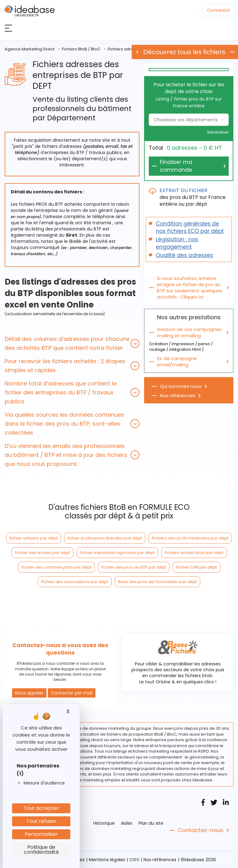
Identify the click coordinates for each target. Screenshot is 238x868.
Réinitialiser (218, 132)
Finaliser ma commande (176, 166)
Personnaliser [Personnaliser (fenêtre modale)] (41, 834)
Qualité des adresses (184, 255)
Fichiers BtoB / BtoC (81, 49)
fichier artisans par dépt (34, 538)
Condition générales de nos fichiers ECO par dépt (190, 227)
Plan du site (151, 823)
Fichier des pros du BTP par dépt (134, 567)
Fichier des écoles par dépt (42, 553)
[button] (72, 343)
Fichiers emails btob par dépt (194, 553)
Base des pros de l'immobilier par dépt (157, 582)
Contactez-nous (201, 830)
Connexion (219, 10)
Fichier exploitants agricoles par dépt (117, 553)
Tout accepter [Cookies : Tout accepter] (41, 808)
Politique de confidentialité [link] (41, 850)
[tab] (72, 343)
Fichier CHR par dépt (196, 567)
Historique (104, 823)
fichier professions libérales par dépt (105, 538)
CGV (134, 860)
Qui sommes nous (181, 386)
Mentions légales (107, 860)
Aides (127, 823)
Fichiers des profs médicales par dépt (190, 538)
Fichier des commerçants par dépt (56, 567)
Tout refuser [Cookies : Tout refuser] (41, 821)
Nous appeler (29, 693)
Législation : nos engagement (177, 243)
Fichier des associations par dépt (75, 582)
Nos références (178, 396)
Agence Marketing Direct (30, 49)
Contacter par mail (72, 693)
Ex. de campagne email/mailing (177, 362)
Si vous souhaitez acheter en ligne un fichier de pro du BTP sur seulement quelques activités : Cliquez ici (190, 288)
